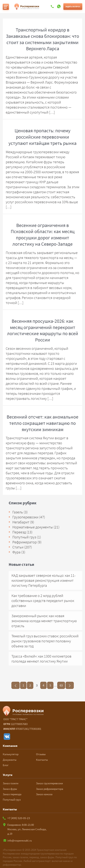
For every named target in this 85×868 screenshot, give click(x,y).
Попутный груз (24, 537)
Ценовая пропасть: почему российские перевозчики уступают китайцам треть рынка (42, 137)
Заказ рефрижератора (50, 789)
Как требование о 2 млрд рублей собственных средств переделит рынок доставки (43, 601)
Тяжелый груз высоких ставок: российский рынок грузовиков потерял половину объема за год (45, 641)
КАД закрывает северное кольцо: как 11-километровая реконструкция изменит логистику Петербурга (44, 580)
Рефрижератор (25, 542)
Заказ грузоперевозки (49, 783)
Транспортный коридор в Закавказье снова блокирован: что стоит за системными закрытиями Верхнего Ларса (42, 39)
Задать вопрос (73, 6)
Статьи (18, 547)
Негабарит (21, 522)
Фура (16, 552)
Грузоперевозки (25, 517)
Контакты (42, 760)
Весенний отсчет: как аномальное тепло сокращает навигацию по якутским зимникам (42, 423)
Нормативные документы (33, 527)
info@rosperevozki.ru (17, 840)
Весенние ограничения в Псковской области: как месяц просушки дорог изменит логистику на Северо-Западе (43, 235)
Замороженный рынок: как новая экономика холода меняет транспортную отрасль (44, 621)
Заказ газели (11, 783)
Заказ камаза (44, 794)
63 (61, 685)
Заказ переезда (12, 794)
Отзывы (41, 754)
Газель (18, 512)
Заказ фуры (10, 789)
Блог (6, 765)
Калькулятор (11, 754)
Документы (10, 760)
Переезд (19, 532)
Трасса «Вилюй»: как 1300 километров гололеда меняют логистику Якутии (41, 659)
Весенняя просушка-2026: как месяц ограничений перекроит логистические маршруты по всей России (43, 330)
